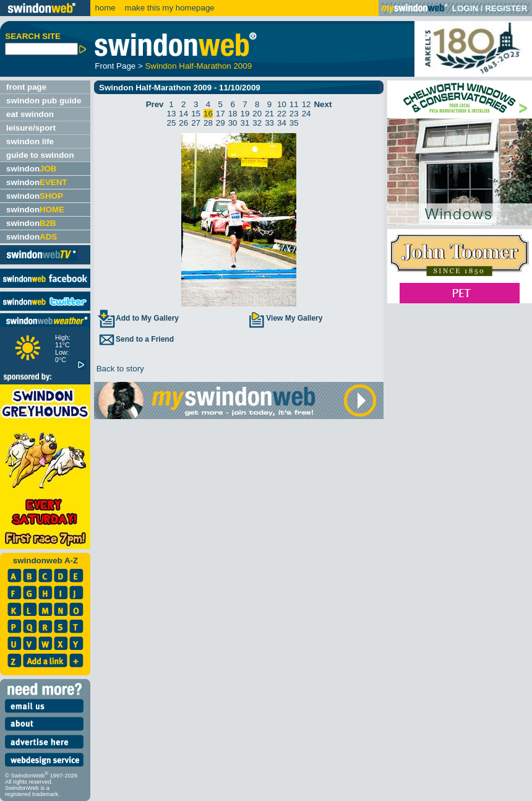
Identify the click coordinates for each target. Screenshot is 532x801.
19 (245, 114)
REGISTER (506, 8)
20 (257, 114)
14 (183, 114)
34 (282, 123)
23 (294, 114)
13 (172, 114)
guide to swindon (40, 155)
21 (269, 114)
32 (257, 123)
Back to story (119, 369)
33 (269, 123)
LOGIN (465, 8)
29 (221, 123)
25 (172, 123)
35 (294, 123)
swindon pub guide (44, 101)
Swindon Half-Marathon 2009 (198, 66)
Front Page (115, 66)
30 (233, 123)
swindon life (30, 141)
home (105, 8)
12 (307, 104)
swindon (31, 169)
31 (245, 123)
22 (282, 114)
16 (208, 114)
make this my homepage (169, 8)
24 (307, 114)
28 (208, 123)
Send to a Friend (135, 339)
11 (294, 104)
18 (233, 114)
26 (183, 123)
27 (196, 123)
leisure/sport (31, 128)
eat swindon (30, 114)
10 (282, 104)
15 (196, 114)
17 (221, 114)
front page (26, 87)
